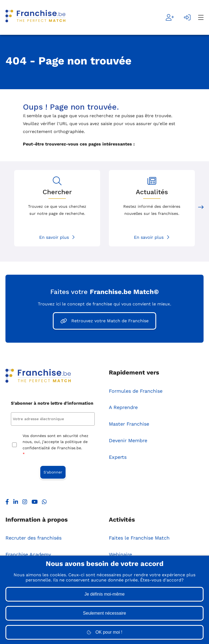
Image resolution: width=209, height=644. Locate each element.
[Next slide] (201, 208)
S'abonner (53, 472)
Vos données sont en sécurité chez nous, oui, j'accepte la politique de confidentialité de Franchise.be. (55, 446)
